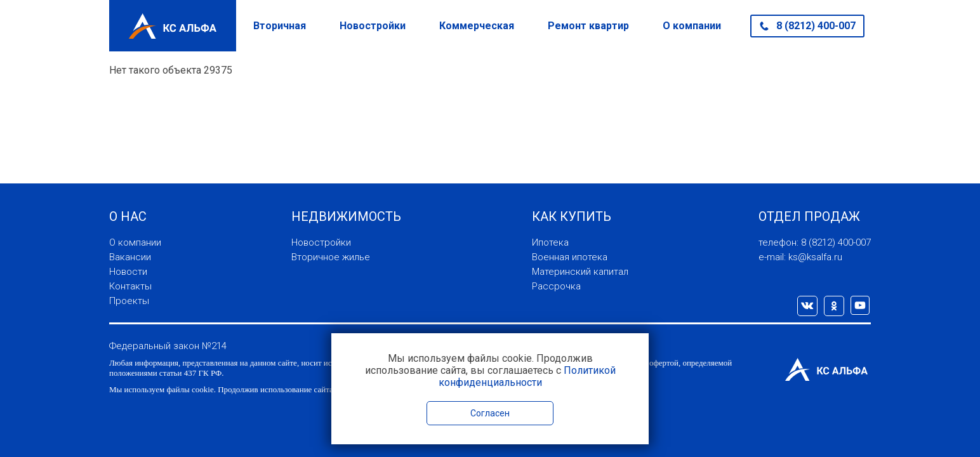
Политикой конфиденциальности (527, 376)
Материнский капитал (580, 272)
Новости (128, 272)
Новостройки (373, 26)
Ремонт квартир (588, 26)
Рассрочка (556, 286)
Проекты (129, 301)
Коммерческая (477, 26)
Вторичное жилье (331, 257)
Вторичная (280, 26)
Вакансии (130, 257)
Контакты (130, 286)
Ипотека (550, 242)
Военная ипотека (570, 257)
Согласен (490, 413)
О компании (692, 26)
